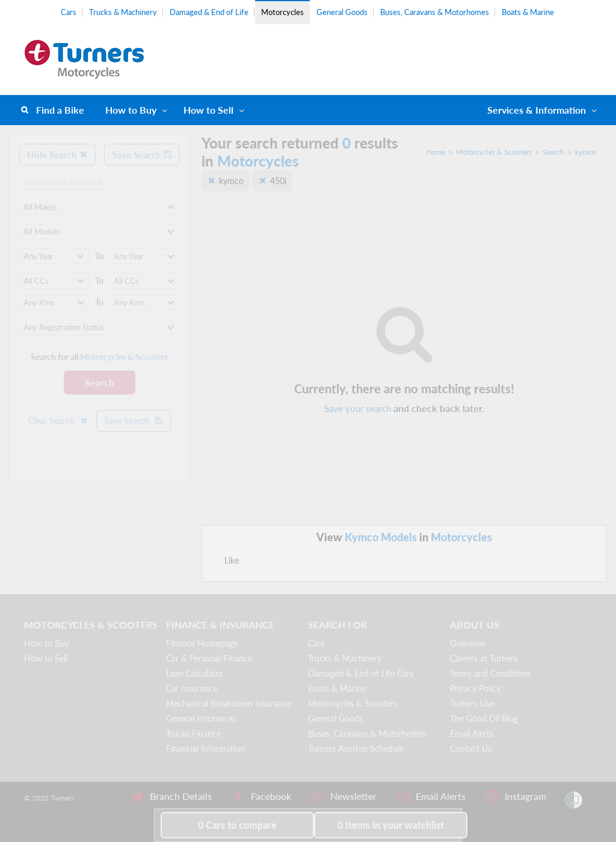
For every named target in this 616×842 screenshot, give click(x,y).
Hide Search (57, 155)
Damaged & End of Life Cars (361, 673)
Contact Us (471, 748)
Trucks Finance (193, 733)
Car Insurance (192, 688)
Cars (69, 12)
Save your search (358, 408)
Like (232, 560)
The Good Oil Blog (484, 718)
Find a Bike (60, 110)
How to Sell (208, 110)
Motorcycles (282, 12)
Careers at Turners (484, 658)
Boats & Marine (528, 12)
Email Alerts (472, 733)
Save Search (142, 155)
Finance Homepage (202, 643)
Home (436, 152)
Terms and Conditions (490, 673)
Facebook (262, 797)
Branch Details (172, 797)
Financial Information (206, 748)
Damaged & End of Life (209, 12)
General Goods (342, 12)
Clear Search (58, 421)
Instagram (516, 797)
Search (100, 382)
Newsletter (344, 797)
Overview (467, 643)
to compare (237, 825)
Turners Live (472, 703)
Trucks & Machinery (123, 12)
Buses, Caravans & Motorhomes (435, 12)
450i (278, 181)
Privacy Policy (475, 688)
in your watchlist (391, 825)
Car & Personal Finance (209, 658)
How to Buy (131, 110)
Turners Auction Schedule (356, 748)
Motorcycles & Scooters (494, 152)
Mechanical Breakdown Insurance (229, 703)
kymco (586, 152)
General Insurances (201, 718)
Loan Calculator (195, 673)
